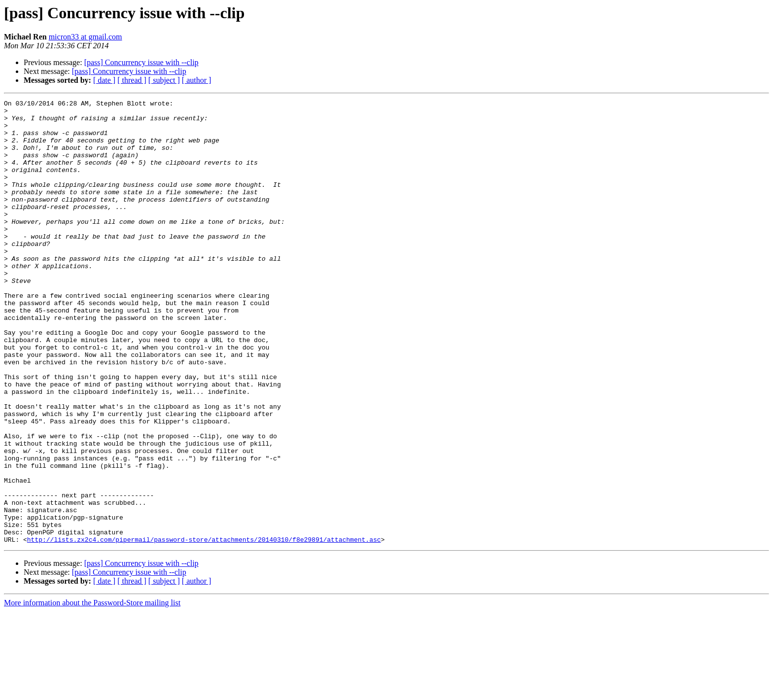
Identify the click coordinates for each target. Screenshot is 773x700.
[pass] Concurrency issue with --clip (141, 62)
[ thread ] (132, 80)
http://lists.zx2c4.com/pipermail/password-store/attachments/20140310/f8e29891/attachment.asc (204, 628)
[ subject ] (164, 80)
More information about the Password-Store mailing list (92, 691)
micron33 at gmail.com (86, 37)
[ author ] (197, 80)
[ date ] (104, 80)
